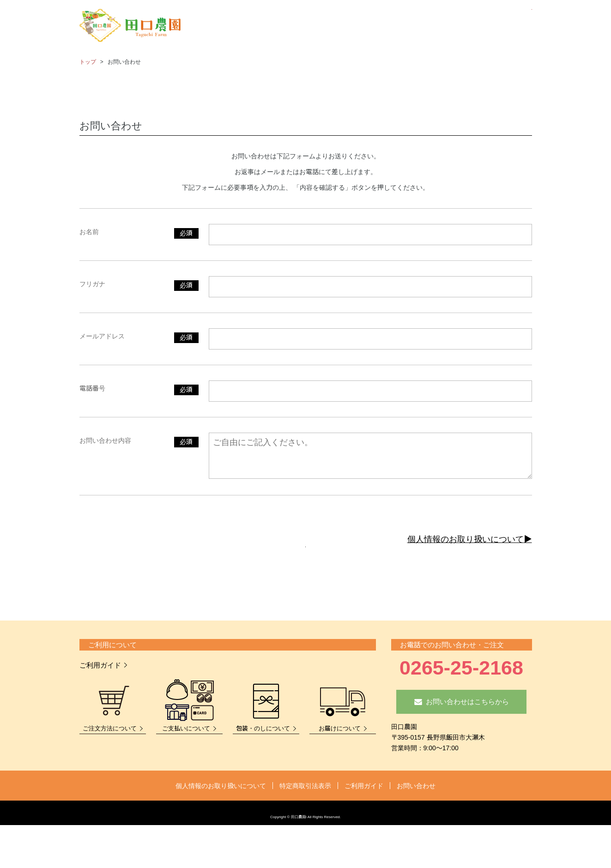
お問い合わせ (480, 27)
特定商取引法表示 (305, 809)
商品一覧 (341, 27)
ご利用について (112, 668)
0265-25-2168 (461, 691)
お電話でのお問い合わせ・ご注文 (452, 668)
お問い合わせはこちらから (467, 725)
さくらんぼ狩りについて (404, 27)
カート (515, 27)
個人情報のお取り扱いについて (466, 539)
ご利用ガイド (100, 688)
